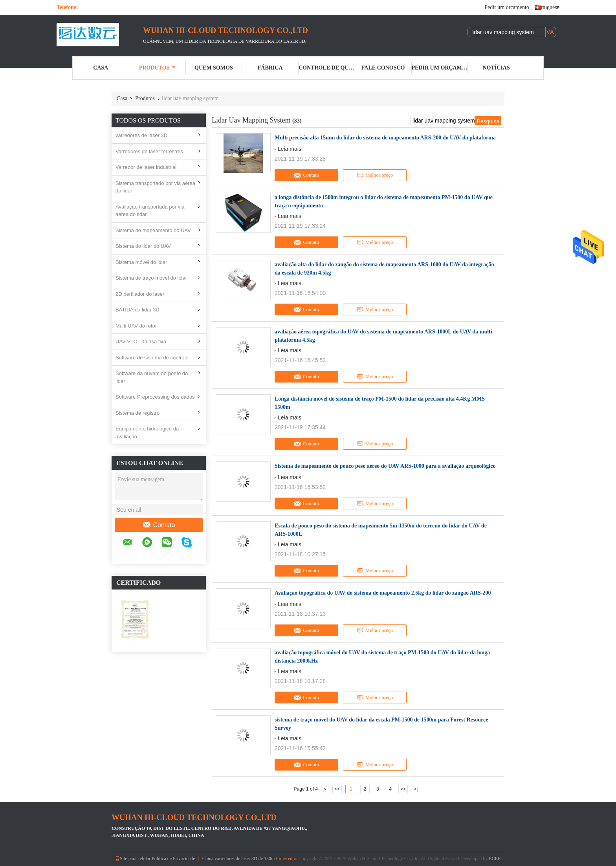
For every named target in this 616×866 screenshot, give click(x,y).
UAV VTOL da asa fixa (141, 341)
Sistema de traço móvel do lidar (151, 278)
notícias (496, 68)
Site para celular (133, 859)
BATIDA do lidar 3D (137, 310)
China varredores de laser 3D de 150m (239, 859)
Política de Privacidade (173, 859)
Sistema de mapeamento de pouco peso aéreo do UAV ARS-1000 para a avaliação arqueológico (385, 466)
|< (324, 789)
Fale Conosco (383, 68)
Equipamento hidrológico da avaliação (147, 433)
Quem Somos (214, 68)
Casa (101, 68)
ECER (495, 859)
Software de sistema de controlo (152, 358)
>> (403, 789)
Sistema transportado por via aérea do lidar (155, 187)
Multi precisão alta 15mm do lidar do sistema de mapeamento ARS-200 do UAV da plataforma (385, 138)
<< (337, 789)
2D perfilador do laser (140, 294)
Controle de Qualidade (327, 68)
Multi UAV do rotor (136, 326)
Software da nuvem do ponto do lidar (152, 377)
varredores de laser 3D (141, 135)
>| (416, 789)
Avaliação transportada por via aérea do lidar (150, 211)
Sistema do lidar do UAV (143, 246)
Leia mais (290, 149)
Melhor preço (375, 175)
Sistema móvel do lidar (141, 262)
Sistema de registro (137, 413)
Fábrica (270, 68)
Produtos (157, 68)
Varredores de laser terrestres (149, 151)
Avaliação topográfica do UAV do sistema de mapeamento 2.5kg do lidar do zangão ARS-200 (383, 593)
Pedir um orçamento (507, 7)
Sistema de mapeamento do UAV (153, 230)
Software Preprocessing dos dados (155, 397)
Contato (159, 525)
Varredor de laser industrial (146, 167)
